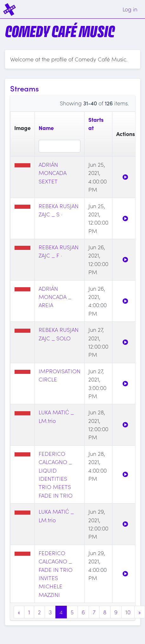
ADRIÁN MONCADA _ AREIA (55, 297)
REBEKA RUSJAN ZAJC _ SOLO (59, 334)
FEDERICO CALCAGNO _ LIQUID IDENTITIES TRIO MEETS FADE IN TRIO (56, 474)
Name (46, 128)
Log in (130, 9)
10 (128, 612)
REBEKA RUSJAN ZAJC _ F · (59, 251)
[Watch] (125, 177)
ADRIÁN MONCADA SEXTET (53, 173)
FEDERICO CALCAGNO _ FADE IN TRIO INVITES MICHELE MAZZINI (56, 574)
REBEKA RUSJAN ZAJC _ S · (59, 210)
